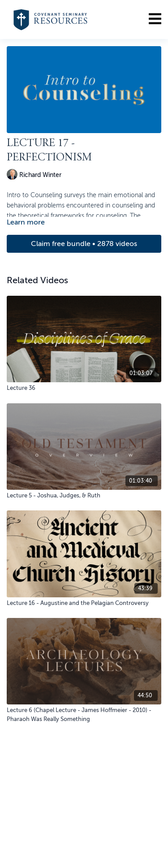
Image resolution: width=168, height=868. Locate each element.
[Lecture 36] (84, 388)
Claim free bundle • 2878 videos (84, 244)
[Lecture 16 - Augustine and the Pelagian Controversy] (84, 603)
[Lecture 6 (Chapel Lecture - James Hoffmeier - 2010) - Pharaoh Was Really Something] (84, 715)
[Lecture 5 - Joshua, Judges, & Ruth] (84, 496)
